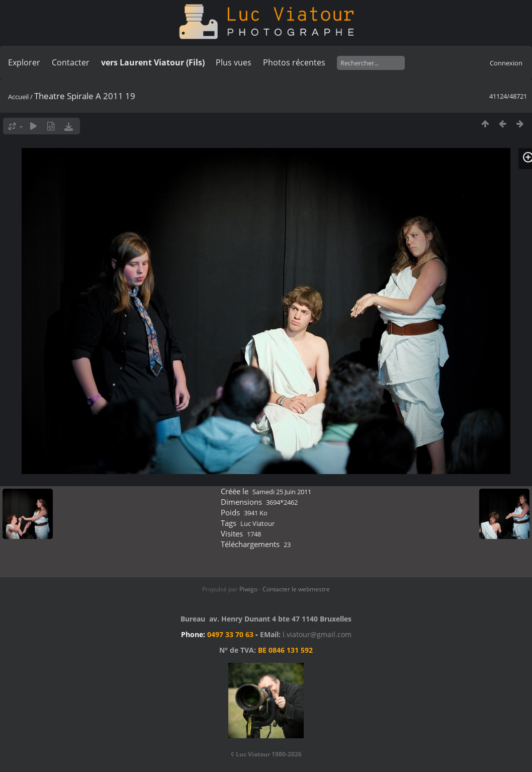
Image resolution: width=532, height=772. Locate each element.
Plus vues (234, 62)
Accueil (18, 97)
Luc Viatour (257, 523)
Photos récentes (294, 62)
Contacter (71, 62)
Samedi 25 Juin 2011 (282, 492)
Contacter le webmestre (296, 589)
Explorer (24, 62)
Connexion (506, 63)
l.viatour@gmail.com (317, 634)
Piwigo (248, 589)
